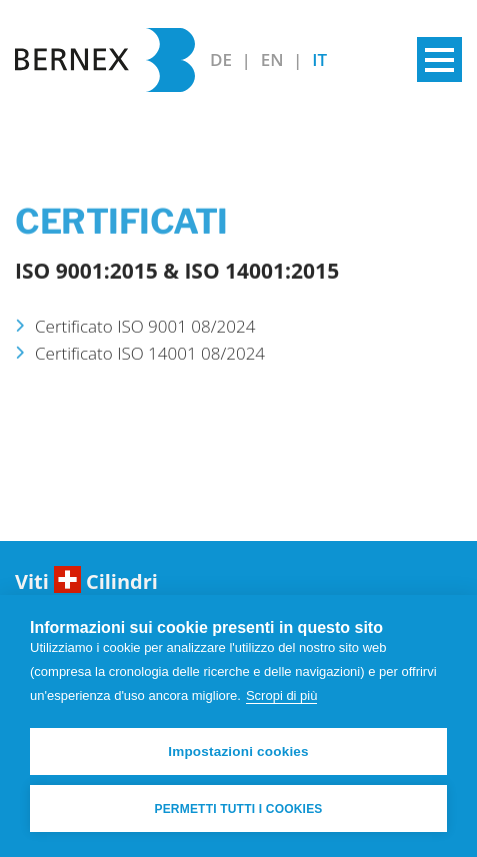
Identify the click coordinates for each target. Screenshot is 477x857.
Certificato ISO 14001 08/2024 (150, 360)
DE (223, 59)
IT (319, 59)
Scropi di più (282, 695)
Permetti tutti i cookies (238, 809)
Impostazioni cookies (238, 751)
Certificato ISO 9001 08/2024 (145, 333)
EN (274, 59)
